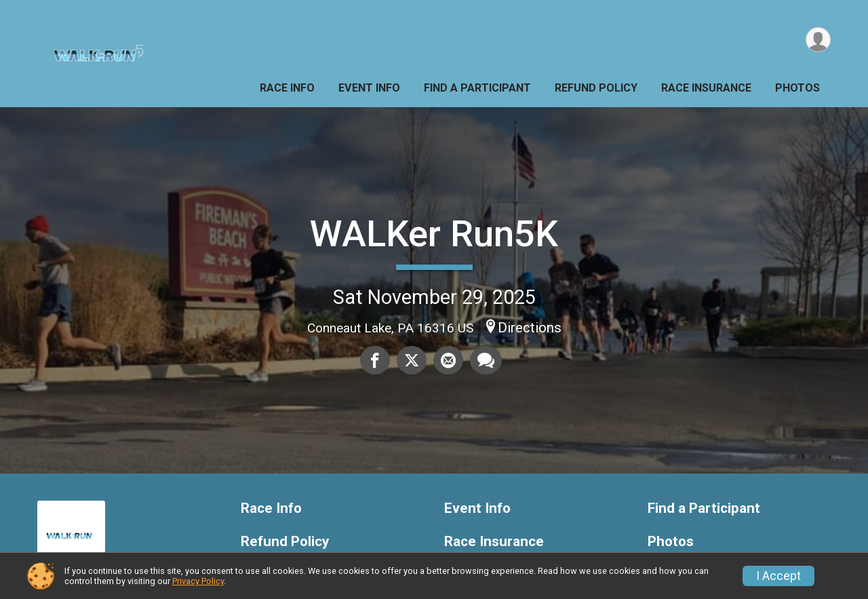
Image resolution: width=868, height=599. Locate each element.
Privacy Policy (198, 581)
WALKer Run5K (434, 234)
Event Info (369, 88)
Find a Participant (477, 88)
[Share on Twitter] (412, 360)
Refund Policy (596, 88)
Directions (530, 328)
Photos (797, 88)
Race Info (287, 88)
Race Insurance (706, 88)
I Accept (778, 576)
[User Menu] (818, 40)
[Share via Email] (448, 360)
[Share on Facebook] (375, 360)
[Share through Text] (486, 360)
